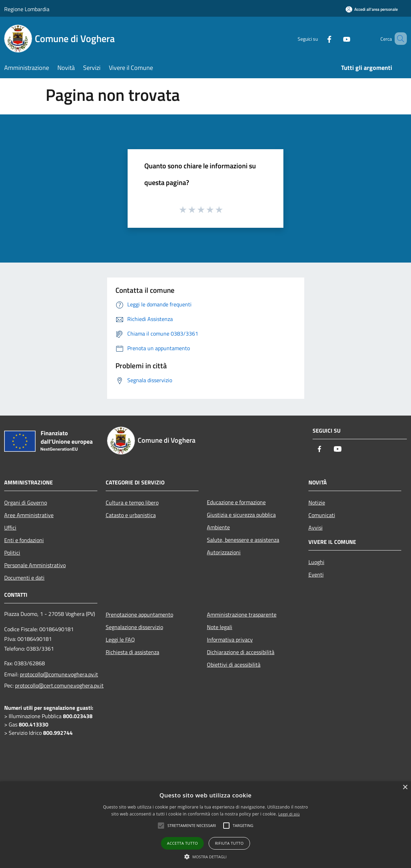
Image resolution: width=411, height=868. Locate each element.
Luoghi (316, 562)
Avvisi (316, 528)
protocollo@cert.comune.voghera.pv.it (59, 685)
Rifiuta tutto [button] (229, 843)
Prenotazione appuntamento (139, 614)
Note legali (220, 627)
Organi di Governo (26, 503)
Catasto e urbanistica (131, 515)
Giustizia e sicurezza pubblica (241, 515)
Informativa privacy (230, 640)
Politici (12, 553)
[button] (205, 857)
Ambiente (218, 527)
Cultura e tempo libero (132, 503)
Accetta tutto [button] (182, 843)
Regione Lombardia (27, 9)
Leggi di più (289, 814)
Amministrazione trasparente (242, 614)
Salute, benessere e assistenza (243, 540)
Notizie (317, 503)
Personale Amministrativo (35, 565)
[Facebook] (319, 38)
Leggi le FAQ (120, 640)
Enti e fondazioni (24, 540)
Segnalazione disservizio (134, 627)
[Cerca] (398, 39)
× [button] (405, 787)
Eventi (316, 574)
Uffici (10, 528)
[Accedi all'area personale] (372, 9)
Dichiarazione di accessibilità (241, 652)
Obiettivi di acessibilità (234, 665)
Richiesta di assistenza (132, 652)
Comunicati (322, 515)
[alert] (205, 825)
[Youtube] (337, 38)
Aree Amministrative (29, 515)
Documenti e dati (24, 578)
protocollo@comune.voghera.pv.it (59, 674)
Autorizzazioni (224, 552)
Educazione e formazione (236, 502)
